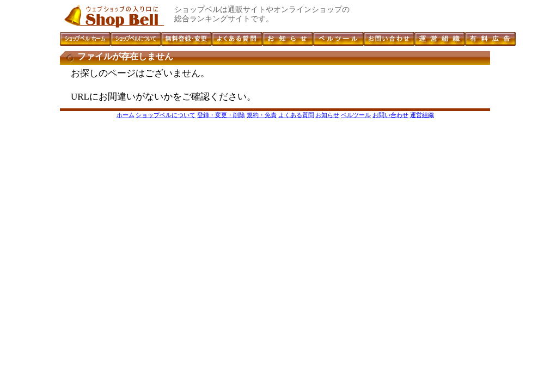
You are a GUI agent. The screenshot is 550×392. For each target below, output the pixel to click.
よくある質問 (296, 115)
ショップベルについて (166, 115)
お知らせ (327, 115)
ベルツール (356, 115)
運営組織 (422, 115)
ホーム (126, 115)
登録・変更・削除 (221, 115)
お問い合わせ (390, 115)
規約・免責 (262, 115)
